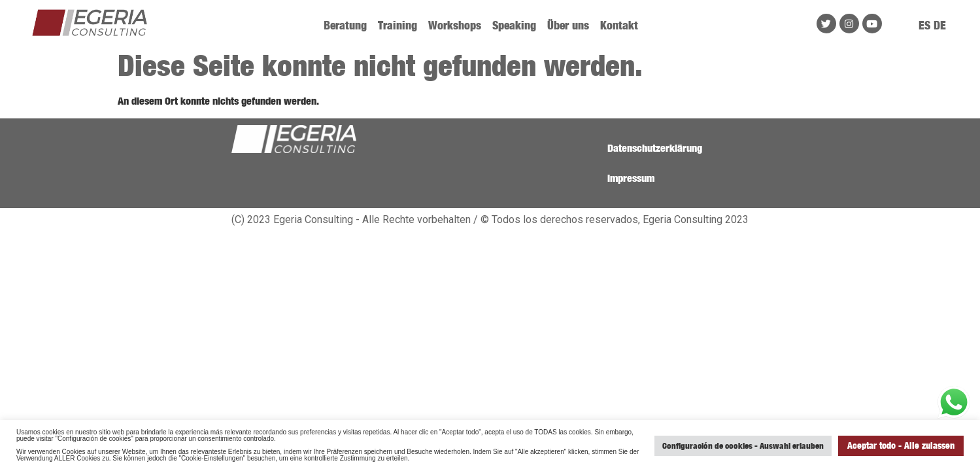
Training (397, 25)
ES (924, 25)
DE (940, 25)
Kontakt (619, 25)
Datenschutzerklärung (655, 148)
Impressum (631, 178)
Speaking (514, 25)
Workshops (455, 25)
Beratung (345, 25)
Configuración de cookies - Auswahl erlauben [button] (743, 445)
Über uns (568, 25)
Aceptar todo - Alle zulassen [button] (901, 445)
